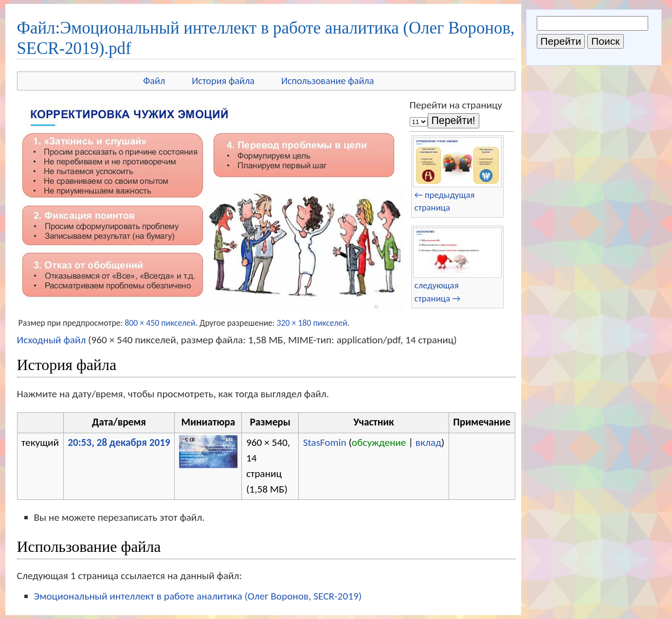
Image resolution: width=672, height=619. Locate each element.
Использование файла (327, 81)
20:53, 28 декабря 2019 (119, 442)
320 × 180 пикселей (312, 323)
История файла (223, 81)
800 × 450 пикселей (160, 323)
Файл (154, 81)
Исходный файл (52, 340)
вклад (428, 442)
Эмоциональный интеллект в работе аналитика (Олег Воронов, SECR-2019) (198, 596)
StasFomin (325, 442)
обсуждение (379, 442)
